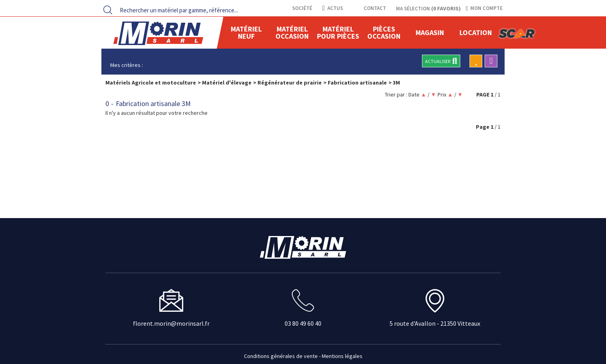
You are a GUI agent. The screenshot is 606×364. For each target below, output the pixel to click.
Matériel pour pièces (338, 32)
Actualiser (441, 61)
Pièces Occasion (384, 32)
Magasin (430, 32)
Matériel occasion (292, 32)
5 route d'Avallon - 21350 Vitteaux (435, 323)
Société (302, 8)
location (476, 32)
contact (374, 8)
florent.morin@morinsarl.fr (171, 323)
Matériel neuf (246, 32)
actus (332, 8)
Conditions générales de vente (281, 356)
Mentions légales (342, 356)
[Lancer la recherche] (108, 10)
